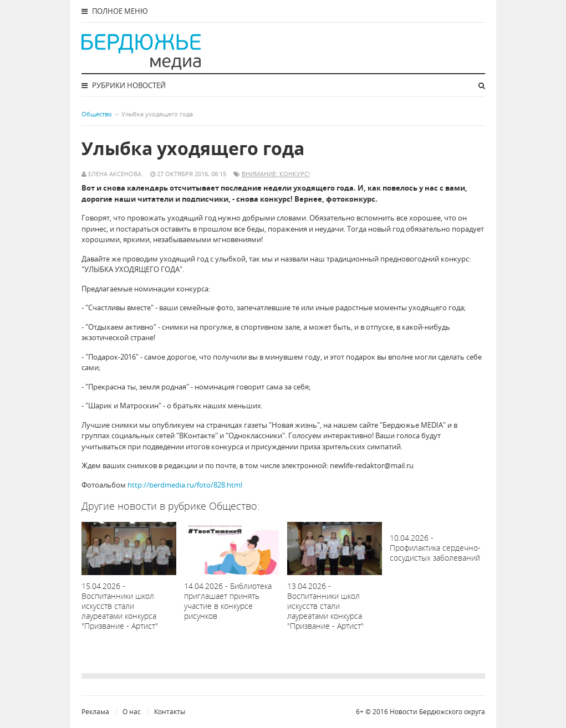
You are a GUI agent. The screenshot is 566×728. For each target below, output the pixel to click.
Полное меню (115, 11)
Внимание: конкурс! (276, 174)
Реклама (95, 712)
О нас (132, 712)
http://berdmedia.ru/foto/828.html (185, 485)
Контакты (170, 712)
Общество (97, 114)
